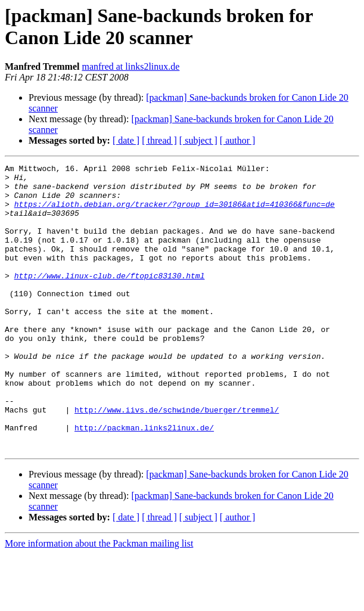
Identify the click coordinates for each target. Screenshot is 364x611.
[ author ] (238, 140)
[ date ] (126, 140)
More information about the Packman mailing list (99, 601)
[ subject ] (198, 140)
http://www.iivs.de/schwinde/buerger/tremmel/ (177, 460)
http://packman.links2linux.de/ (144, 481)
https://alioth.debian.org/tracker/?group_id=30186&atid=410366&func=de (175, 213)
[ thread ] (159, 140)
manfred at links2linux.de (130, 66)
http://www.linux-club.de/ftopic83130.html (110, 299)
